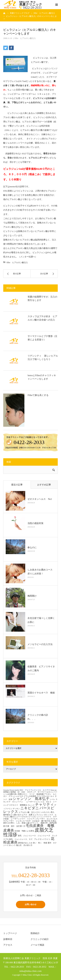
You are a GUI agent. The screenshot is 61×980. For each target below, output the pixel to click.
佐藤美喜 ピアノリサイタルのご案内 (41, 669)
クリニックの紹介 (40, 939)
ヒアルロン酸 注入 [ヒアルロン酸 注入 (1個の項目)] (27, 812)
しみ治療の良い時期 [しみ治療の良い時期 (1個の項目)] (14, 794)
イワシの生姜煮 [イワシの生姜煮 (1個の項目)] (30, 796)
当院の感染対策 (35, 523)
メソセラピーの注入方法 (41, 644)
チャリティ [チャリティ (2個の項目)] (44, 805)
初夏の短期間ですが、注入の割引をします (42, 298)
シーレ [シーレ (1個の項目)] (52, 799)
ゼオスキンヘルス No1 (40, 499)
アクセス (8, 945)
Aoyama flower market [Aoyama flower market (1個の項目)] (11, 790)
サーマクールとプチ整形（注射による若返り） (42, 338)
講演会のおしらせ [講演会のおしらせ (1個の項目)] (25, 843)
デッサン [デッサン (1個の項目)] (16, 809)
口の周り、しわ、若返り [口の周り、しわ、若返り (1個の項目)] (17, 823)
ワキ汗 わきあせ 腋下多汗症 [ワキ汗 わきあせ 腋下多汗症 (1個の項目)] (38, 821)
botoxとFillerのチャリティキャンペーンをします (42, 377)
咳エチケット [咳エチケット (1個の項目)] (34, 823)
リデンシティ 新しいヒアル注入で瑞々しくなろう (43, 358)
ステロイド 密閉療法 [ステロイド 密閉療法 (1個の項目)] (18, 805)
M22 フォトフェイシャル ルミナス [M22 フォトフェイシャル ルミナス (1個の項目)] (35, 790)
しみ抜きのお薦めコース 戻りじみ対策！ (41, 572)
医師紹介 (35, 933)
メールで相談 (37, 945)
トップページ (10, 933)
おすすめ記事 (44, 485)
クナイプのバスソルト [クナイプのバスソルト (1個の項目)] (45, 796)
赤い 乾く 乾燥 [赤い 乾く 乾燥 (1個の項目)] (40, 843)
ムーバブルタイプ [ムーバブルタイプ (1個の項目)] (23, 817)
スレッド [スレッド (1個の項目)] (31, 805)
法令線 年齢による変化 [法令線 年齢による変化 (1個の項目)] (24, 831)
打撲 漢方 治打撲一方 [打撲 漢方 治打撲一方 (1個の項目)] (15, 826)
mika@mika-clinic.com (31, 971)
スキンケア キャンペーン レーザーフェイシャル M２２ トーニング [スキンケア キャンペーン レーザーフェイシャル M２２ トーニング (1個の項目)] (30, 802)
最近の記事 (17, 485)
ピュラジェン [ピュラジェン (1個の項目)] (38, 815)
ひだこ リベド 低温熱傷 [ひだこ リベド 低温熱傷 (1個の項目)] (33, 794)
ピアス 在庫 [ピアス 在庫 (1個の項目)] (27, 815)
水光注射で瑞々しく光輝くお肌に (41, 620)
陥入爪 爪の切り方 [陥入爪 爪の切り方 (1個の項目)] (24, 845)
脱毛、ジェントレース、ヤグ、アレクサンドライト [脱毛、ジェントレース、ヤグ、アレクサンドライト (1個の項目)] (30, 839)
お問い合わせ (31, 904)
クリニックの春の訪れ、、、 (38, 717)
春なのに (32, 547)
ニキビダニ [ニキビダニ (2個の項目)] (30, 808)
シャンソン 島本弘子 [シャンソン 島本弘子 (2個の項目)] (31, 799)
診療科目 (8, 939)
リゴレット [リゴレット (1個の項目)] (36, 817)
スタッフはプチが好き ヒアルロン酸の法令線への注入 (42, 318)
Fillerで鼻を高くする (38, 395)
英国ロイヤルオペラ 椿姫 (41, 693)
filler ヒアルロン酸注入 (25, 38)
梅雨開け (32, 596)
